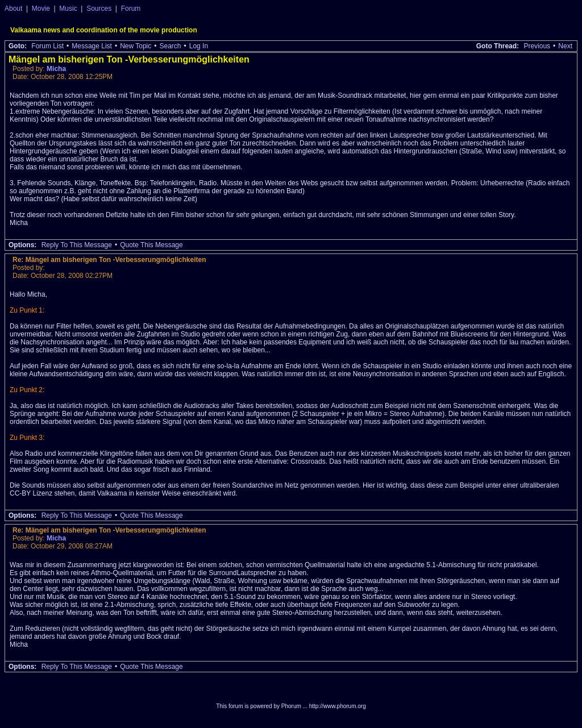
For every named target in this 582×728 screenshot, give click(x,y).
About (13, 9)
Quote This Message (151, 245)
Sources (99, 9)
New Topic (136, 46)
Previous (537, 46)
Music (68, 9)
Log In (199, 46)
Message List (92, 46)
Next (565, 46)
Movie (41, 9)
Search (170, 46)
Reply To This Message (77, 245)
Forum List (47, 46)
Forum (131, 9)
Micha (56, 69)
